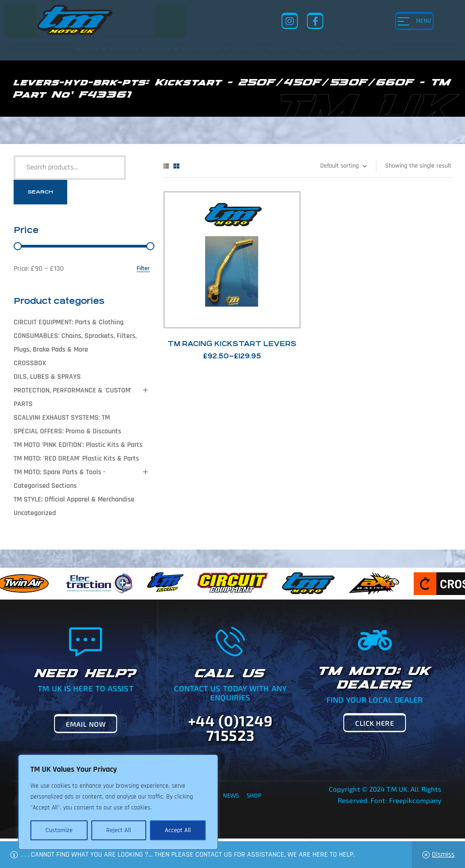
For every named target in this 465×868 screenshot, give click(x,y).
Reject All (119, 830)
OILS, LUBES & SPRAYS (47, 377)
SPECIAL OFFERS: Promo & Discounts (67, 431)
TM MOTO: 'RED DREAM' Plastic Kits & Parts (76, 459)
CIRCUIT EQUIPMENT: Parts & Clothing (69, 322)
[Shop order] (343, 166)
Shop (254, 795)
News (231, 795)
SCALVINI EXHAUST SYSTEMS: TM (62, 418)
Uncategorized (35, 513)
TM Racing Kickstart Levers (232, 344)
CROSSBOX (30, 363)
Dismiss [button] (443, 855)
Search (40, 192)
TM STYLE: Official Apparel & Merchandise (74, 499)
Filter (143, 269)
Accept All (178, 830)
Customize (59, 830)
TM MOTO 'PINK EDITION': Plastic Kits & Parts (78, 445)
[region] (118, 802)
